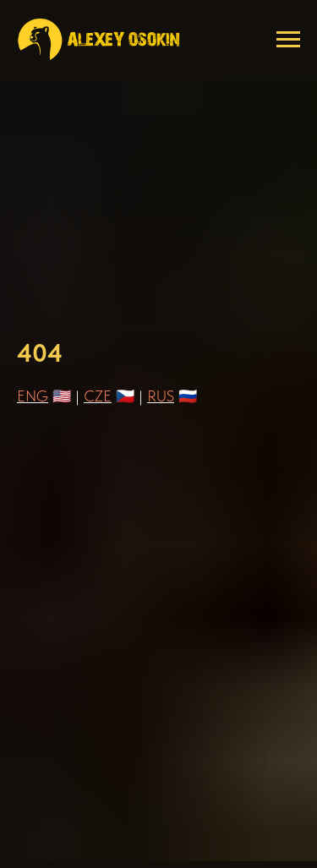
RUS (161, 396)
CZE (98, 396)
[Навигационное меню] (288, 40)
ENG (33, 396)
